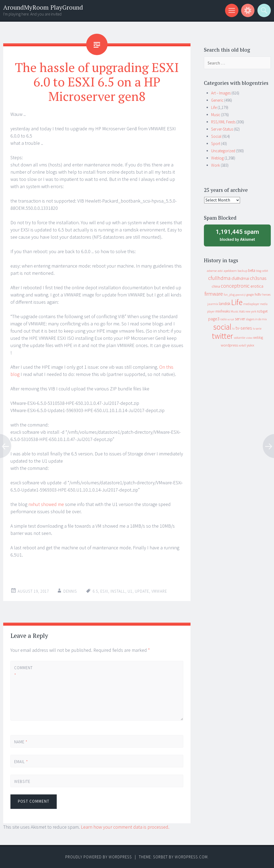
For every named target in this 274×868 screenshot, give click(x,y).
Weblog (217, 158)
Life (214, 107)
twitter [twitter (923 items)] (222, 336)
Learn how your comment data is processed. (125, 827)
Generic (217, 100)
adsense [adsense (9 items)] (212, 271)
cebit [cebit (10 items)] (265, 271)
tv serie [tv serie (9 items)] (257, 329)
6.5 (95, 591)
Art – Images (221, 93)
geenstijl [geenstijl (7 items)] (241, 295)
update (142, 591)
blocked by (237, 235)
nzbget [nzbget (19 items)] (262, 311)
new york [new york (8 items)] (251, 311)
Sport (216, 144)
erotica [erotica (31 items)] (257, 286)
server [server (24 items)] (240, 319)
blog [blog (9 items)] (259, 271)
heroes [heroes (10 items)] (266, 294)
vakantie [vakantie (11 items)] (239, 338)
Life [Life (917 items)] (237, 302)
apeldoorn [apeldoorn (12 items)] (230, 271)
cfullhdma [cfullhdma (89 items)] (219, 278)
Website (22, 781)
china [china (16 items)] (216, 286)
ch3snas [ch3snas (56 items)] (258, 278)
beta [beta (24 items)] (252, 270)
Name (21, 742)
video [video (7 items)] (249, 338)
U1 (130, 591)
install (118, 591)
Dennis (70, 591)
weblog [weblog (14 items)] (258, 338)
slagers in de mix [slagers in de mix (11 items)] (256, 319)
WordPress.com (191, 857)
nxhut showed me (46, 504)
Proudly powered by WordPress (99, 857)
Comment (23, 671)
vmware (159, 591)
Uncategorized (223, 151)
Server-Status (222, 129)
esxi (104, 591)
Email (21, 762)
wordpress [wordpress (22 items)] (229, 345)
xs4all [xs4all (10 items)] (242, 345)
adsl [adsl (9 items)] (220, 271)
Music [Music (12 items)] (235, 311)
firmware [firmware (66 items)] (214, 294)
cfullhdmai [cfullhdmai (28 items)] (240, 278)
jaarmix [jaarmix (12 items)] (213, 304)
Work (216, 165)
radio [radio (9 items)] (223, 319)
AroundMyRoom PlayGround (43, 7)
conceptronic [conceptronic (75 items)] (235, 286)
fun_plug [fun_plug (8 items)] (229, 295)
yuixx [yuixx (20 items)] (250, 345)
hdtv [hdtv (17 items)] (258, 294)
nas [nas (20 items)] (242, 311)
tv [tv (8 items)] (233, 329)
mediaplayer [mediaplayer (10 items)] (251, 304)
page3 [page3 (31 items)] (214, 319)
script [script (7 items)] (231, 319)
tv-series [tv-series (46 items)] (244, 328)
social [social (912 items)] (222, 327)
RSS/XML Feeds (223, 122)
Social (216, 136)
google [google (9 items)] (250, 295)
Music (216, 115)
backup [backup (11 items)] (242, 271)
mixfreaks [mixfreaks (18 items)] (223, 311)
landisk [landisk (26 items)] (225, 304)
